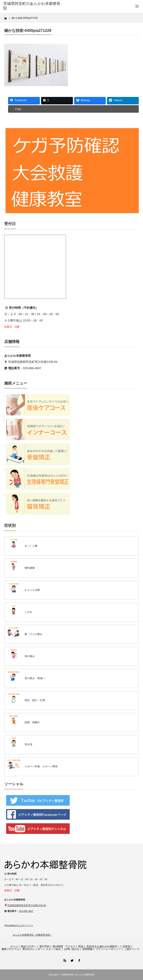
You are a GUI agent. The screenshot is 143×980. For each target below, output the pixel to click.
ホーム (14, 946)
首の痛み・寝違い (35, 678)
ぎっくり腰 (31, 546)
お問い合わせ (72, 949)
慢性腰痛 (30, 568)
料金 (81, 946)
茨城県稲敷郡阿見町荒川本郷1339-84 (33, 362)
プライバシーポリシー (108, 949)
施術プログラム (10, 949)
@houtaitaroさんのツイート (19, 925)
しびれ (28, 612)
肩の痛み (30, 656)
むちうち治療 (32, 590)
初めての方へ (29, 946)
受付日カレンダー (33, 949)
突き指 (28, 744)
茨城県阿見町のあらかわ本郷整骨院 (78, 975)
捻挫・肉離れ (32, 722)
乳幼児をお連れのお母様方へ (103, 946)
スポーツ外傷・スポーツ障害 (41, 766)
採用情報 (87, 949)
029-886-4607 (32, 368)
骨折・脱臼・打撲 (35, 700)
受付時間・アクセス (64, 946)
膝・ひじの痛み (33, 634)
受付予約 (44, 946)
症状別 (126, 946)
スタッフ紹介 (53, 949)
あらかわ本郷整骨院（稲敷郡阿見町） (33, 935)
